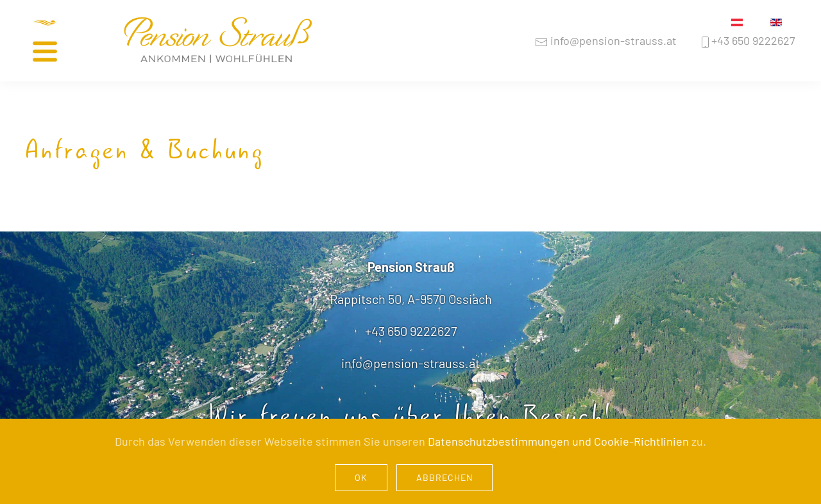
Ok (361, 477)
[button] (61, 41)
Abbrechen (444, 477)
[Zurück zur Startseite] (218, 41)
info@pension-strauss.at (606, 40)
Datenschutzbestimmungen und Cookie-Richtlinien (558, 441)
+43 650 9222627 (747, 40)
